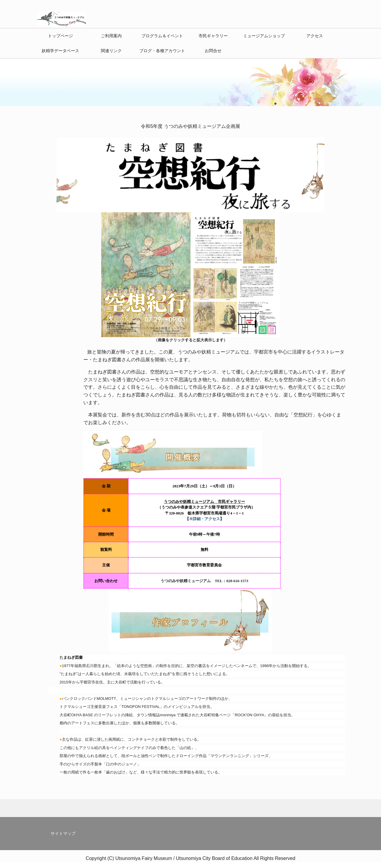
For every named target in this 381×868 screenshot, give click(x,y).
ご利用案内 (111, 36)
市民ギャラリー (213, 36)
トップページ (60, 36)
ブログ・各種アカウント (162, 51)
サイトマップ (63, 833)
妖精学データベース (60, 51)
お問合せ (213, 51)
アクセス (315, 36)
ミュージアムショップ (264, 36)
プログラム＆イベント (162, 36)
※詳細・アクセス (204, 519)
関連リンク (111, 51)
